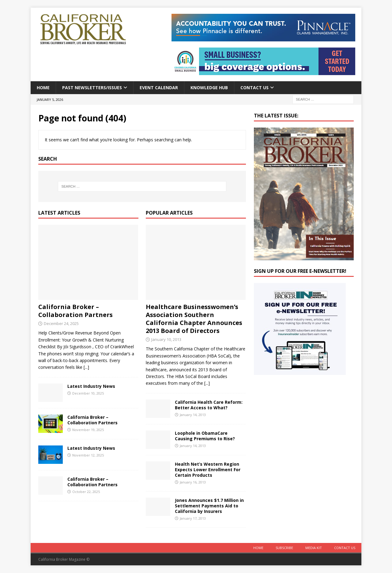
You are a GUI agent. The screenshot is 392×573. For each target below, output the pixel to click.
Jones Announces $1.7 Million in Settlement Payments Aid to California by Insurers (209, 506)
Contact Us (254, 88)
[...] (86, 367)
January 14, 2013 (193, 415)
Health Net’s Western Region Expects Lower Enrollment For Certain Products (208, 470)
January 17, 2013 (193, 518)
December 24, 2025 (61, 323)
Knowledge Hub (209, 88)
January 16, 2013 (193, 482)
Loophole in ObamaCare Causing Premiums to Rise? (205, 436)
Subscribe (284, 548)
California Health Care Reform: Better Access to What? (209, 405)
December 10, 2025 (88, 393)
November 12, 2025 (88, 455)
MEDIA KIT (314, 548)
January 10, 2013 (166, 339)
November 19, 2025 (88, 430)
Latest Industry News (91, 386)
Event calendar (159, 88)
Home (43, 88)
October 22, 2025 (86, 492)
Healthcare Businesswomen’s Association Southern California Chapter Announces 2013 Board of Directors (194, 319)
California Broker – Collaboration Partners (75, 311)
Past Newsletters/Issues (92, 88)
